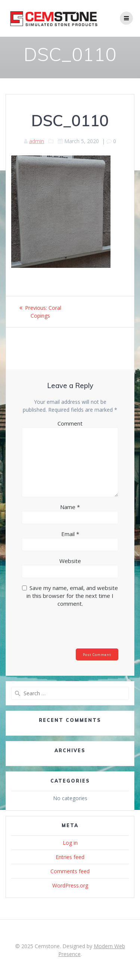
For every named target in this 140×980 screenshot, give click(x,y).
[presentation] (72, 630)
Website (70, 561)
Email (70, 534)
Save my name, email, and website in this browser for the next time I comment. (72, 596)
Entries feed (70, 857)
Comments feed (70, 871)
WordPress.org (70, 885)
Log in (70, 843)
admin (37, 141)
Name (70, 507)
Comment (70, 423)
